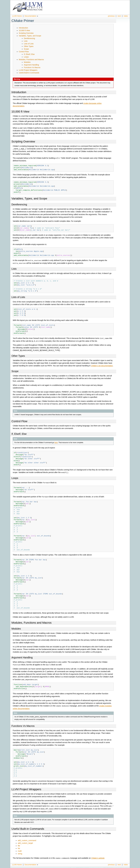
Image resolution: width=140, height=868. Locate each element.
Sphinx (123, 866)
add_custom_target (25, 841)
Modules (27, 62)
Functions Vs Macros (32, 67)
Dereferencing (29, 38)
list (19, 846)
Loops (26, 57)
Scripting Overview (26, 33)
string (20, 852)
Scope (26, 49)
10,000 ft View (24, 30)
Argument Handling (31, 65)
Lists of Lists (29, 44)
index (126, 16)
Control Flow (24, 52)
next (119, 16)
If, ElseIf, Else (29, 54)
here (56, 442)
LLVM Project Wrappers (28, 70)
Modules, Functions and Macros (31, 60)
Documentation (30, 16)
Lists (26, 41)
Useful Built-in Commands (29, 73)
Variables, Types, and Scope (30, 36)
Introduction (23, 28)
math (20, 849)
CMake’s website (98, 856)
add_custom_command (27, 838)
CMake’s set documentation (102, 365)
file (19, 844)
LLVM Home (17, 16)
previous (111, 16)
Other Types (29, 46)
